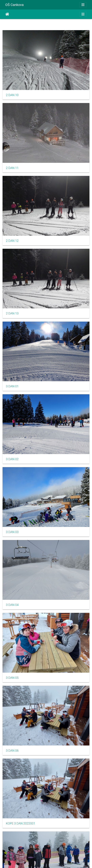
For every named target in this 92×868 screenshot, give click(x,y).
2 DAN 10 (12, 95)
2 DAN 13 (12, 313)
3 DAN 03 (12, 532)
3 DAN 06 (12, 751)
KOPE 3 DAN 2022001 (21, 823)
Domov (7, 14)
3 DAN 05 (12, 678)
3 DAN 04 (12, 605)
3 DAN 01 (12, 386)
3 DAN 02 (12, 459)
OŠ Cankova (14, 5)
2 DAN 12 (12, 241)
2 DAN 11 (12, 168)
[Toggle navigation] (83, 5)
